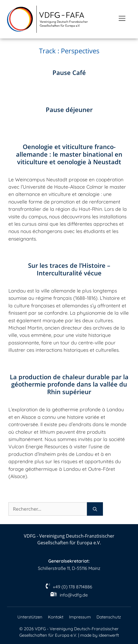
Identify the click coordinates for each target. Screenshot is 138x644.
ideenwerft (109, 635)
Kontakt (56, 617)
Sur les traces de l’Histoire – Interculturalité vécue (69, 269)
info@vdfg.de (74, 595)
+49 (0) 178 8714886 (73, 587)
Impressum (80, 617)
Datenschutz (109, 617)
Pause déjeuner (69, 110)
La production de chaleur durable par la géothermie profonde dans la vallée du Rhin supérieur (69, 384)
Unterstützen (30, 617)
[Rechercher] (95, 509)
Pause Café (69, 73)
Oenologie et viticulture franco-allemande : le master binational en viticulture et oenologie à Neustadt (69, 154)
